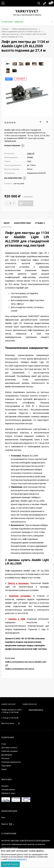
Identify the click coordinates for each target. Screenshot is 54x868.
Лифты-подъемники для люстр (25, 29)
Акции (4, 769)
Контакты (5, 758)
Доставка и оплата (9, 748)
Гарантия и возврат (10, 751)
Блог (3, 818)
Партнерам (6, 766)
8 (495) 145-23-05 (8, 704)
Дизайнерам (7, 755)
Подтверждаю (10, 864)
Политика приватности (11, 762)
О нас (4, 744)
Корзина (5, 786)
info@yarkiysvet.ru (36, 710)
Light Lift (31, 154)
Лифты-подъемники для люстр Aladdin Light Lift (21, 32)
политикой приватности (17, 859)
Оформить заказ (8, 793)
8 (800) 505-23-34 (30, 704)
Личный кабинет (8, 790)
